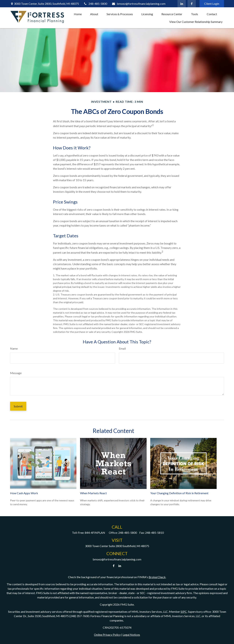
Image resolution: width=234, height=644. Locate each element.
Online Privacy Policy (107, 635)
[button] (78, 14)
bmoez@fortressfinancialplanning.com (139, 4)
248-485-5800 (95, 4)
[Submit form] (18, 406)
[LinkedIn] (182, 4)
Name (14, 348)
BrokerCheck (157, 577)
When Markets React (93, 493)
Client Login (212, 4)
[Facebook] (192, 4)
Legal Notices (131, 635)
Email (122, 348)
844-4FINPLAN (95, 533)
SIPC (184, 612)
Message (16, 373)
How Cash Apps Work (24, 493)
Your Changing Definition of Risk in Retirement (179, 493)
